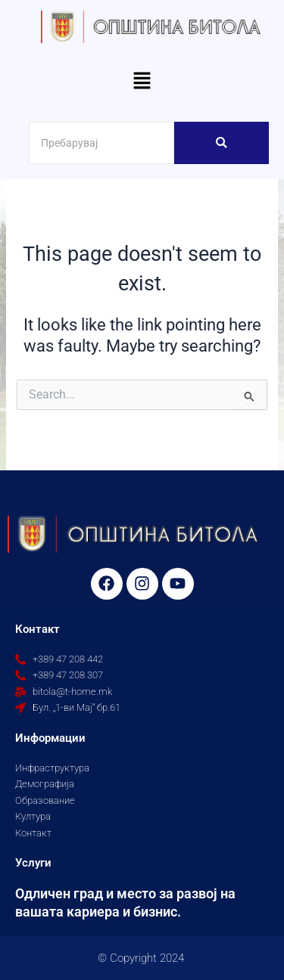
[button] (142, 82)
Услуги (33, 863)
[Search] (101, 143)
